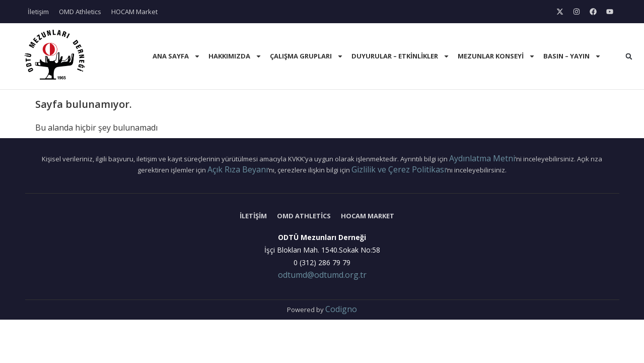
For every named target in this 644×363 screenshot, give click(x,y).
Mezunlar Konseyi (496, 56)
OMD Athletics (80, 12)
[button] (629, 56)
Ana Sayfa (176, 56)
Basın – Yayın (572, 56)
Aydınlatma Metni (482, 158)
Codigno (341, 309)
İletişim (38, 12)
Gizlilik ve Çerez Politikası (399, 169)
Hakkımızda (235, 56)
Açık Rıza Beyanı (238, 169)
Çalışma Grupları (307, 56)
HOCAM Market (134, 12)
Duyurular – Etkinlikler (401, 56)
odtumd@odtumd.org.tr (322, 275)
